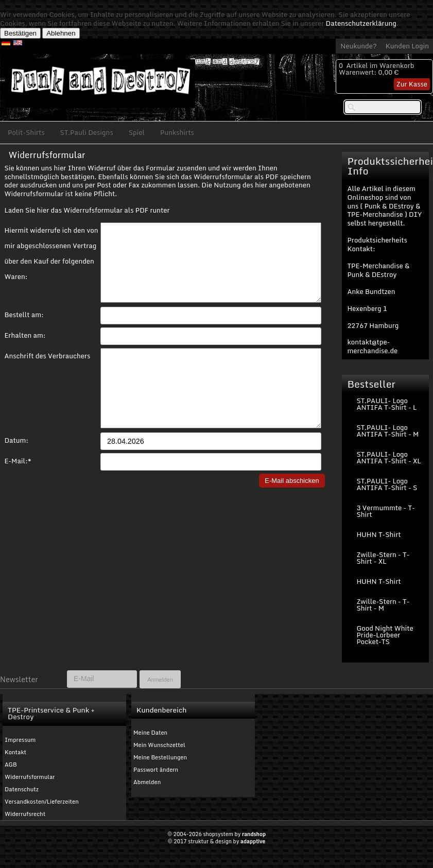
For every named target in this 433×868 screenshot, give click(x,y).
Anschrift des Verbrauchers (47, 371)
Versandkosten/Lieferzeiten (42, 802)
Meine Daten (150, 733)
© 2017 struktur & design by (217, 841)
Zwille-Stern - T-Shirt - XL (383, 558)
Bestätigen (20, 33)
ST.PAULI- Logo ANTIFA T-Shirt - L (386, 404)
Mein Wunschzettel (159, 745)
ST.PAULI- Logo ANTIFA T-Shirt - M (387, 431)
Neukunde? (359, 46)
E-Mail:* (18, 492)
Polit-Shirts (26, 132)
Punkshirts (177, 132)
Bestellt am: (24, 330)
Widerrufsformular (30, 777)
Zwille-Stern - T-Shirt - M (383, 605)
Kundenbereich (161, 710)
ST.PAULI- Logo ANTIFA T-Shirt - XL (388, 457)
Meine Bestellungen (160, 757)
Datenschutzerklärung (361, 23)
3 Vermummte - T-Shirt (386, 511)
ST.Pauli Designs (87, 132)
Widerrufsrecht (25, 814)
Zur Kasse (412, 84)
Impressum (20, 740)
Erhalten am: (25, 351)
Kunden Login (407, 46)
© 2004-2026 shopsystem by (216, 834)
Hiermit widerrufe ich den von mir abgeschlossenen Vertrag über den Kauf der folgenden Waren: (51, 231)
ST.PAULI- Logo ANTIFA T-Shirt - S (387, 484)
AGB (11, 765)
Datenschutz (22, 789)
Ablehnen (61, 33)
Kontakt (15, 752)
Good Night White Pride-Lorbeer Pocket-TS (385, 635)
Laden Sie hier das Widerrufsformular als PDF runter (87, 210)
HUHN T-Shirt (378, 534)
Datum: (16, 471)
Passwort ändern (156, 770)
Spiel (137, 132)
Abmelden (147, 782)
